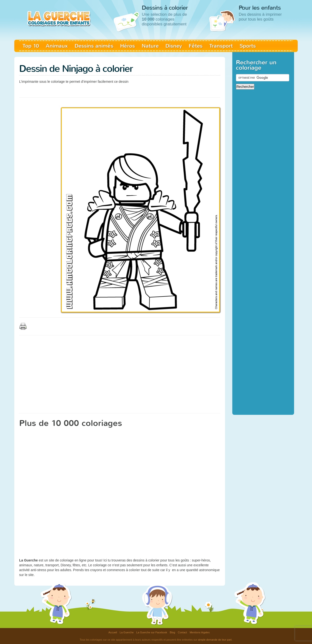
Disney (174, 46)
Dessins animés (94, 46)
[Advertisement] (107, 89)
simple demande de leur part (215, 640)
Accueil (113, 632)
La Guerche (127, 632)
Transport (221, 46)
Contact (182, 632)
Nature (150, 46)
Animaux (57, 46)
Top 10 (31, 46)
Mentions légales (200, 632)
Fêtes (196, 46)
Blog (172, 632)
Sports (248, 46)
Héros (128, 46)
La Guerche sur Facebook (152, 632)
